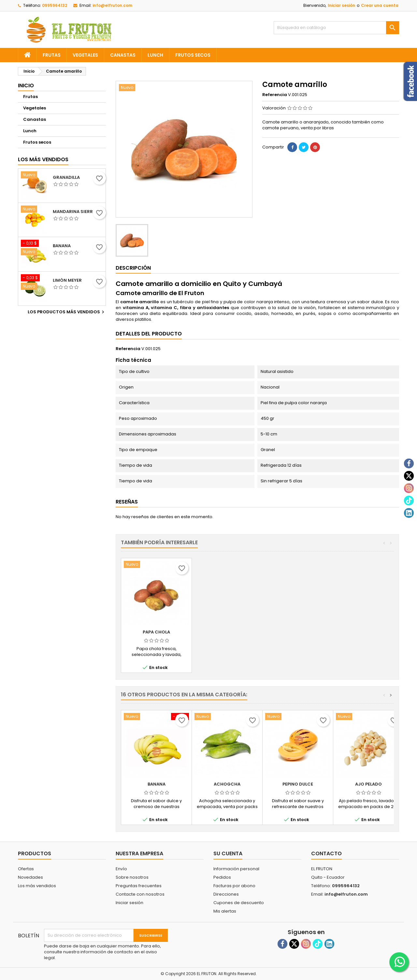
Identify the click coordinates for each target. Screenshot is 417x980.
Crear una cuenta (380, 5)
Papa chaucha (227, 632)
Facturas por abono (234, 886)
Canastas (123, 55)
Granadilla (66, 178)
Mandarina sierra (74, 212)
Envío (121, 869)
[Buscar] (336, 28)
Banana (62, 246)
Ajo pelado (368, 784)
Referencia (275, 95)
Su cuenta (228, 853)
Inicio (26, 85)
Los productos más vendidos (67, 312)
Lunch (155, 55)
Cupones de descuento (239, 903)
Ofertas (26, 869)
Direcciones (226, 894)
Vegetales (85, 55)
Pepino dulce (298, 784)
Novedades (30, 877)
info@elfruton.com (112, 5)
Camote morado (156, 632)
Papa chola (298, 632)
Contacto (326, 853)
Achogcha (227, 784)
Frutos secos (193, 55)
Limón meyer (67, 280)
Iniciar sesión (341, 5)
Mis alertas (225, 911)
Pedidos (222, 877)
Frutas (52, 55)
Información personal (236, 869)
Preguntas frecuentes (139, 886)
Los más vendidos (43, 159)
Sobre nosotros (132, 877)
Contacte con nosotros (140, 894)
